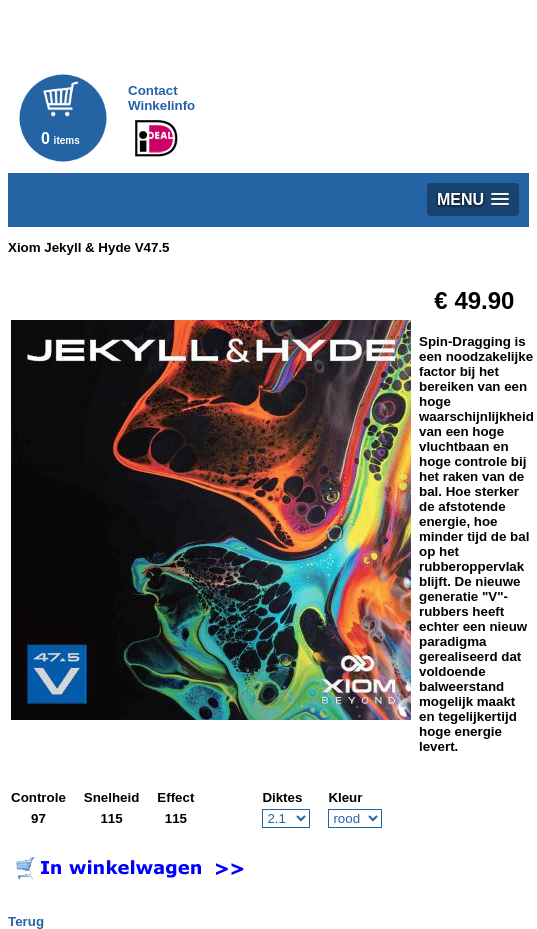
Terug (26, 921)
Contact (153, 90)
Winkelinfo (161, 105)
